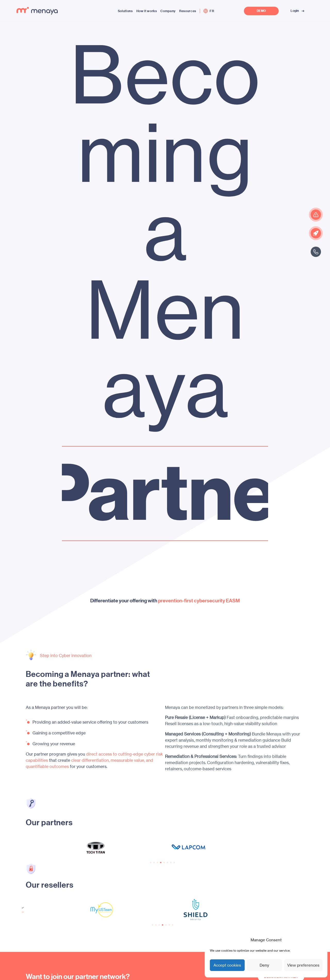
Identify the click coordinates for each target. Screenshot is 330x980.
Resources (188, 11)
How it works (147, 11)
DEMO (261, 11)
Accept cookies (227, 965)
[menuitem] (212, 11)
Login (298, 11)
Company (168, 11)
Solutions (125, 11)
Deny (264, 965)
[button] (151, 862)
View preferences (303, 965)
